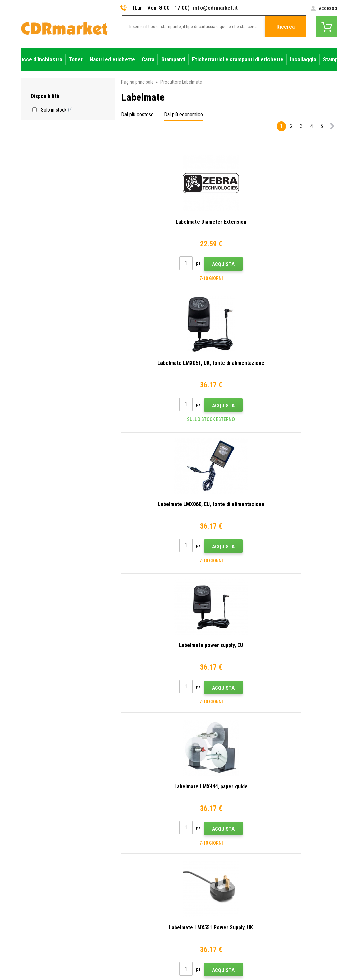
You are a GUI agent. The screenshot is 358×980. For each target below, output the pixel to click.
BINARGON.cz (324, 952)
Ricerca (285, 27)
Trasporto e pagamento (125, 836)
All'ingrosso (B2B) (120, 846)
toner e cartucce (216, 971)
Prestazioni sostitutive (125, 916)
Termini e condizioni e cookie (131, 876)
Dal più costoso (137, 114)
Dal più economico (183, 114)
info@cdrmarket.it (215, 8)
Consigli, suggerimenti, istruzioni (134, 826)
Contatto (112, 816)
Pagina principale (137, 82)
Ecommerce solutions (289, 952)
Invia (296, 773)
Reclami (110, 866)
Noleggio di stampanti (124, 906)
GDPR (108, 886)
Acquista (156, 277)
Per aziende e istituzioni (126, 896)
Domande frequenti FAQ (126, 856)
